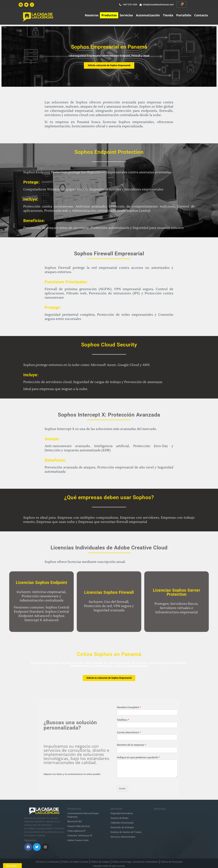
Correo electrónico (129, 732)
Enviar (122, 788)
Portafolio (184, 15)
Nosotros (92, 15)
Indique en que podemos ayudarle (138, 757)
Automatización (148, 15)
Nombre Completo (129, 707)
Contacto (201, 15)
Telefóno (123, 720)
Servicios (126, 15)
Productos (109, 15)
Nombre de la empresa (131, 745)
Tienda (168, 15)
